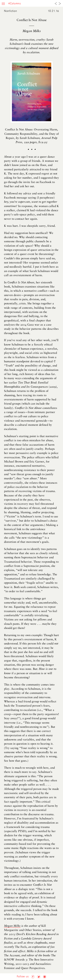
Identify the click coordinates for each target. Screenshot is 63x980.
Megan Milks (12, 926)
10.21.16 (53, 11)
